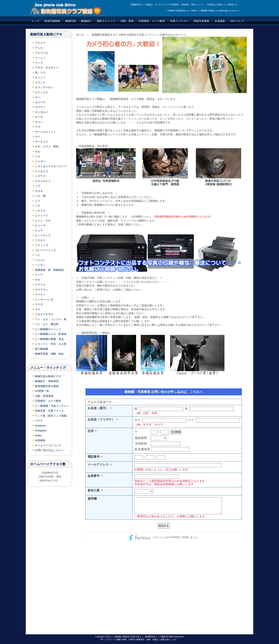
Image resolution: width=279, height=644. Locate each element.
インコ (39, 63)
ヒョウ (39, 230)
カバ (38, 97)
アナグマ (40, 43)
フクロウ (40, 240)
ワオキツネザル (44, 314)
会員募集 (220, 21)
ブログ (39, 421)
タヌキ (39, 191)
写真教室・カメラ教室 (152, 21)
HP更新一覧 (42, 391)
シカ (38, 156)
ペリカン (40, 260)
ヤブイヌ (40, 285)
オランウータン (44, 87)
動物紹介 (86, 21)
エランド (40, 82)
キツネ (39, 117)
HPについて (237, 21)
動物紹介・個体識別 (47, 381)
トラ (38, 201)
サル (38, 152)
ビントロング (43, 235)
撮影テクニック (106, 21)
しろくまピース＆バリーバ (51, 166)
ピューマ (40, 225)
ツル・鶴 (40, 196)
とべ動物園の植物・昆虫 (49, 339)
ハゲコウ (40, 211)
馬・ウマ (40, 73)
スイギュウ (42, 171)
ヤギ (38, 280)
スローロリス (43, 181)
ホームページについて (48, 445)
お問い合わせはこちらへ (49, 450)
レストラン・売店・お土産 (51, 344)
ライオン (40, 295)
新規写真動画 (52, 21)
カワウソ (40, 107)
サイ (38, 137)
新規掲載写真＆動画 (47, 386)
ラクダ (39, 304)
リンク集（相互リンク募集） (52, 416)
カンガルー (42, 112)
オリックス (42, 92)
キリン (39, 122)
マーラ (39, 275)
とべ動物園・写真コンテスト (52, 406)
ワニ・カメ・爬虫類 (47, 324)
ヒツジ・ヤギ (43, 221)
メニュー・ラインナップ (48, 368)
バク (38, 206)
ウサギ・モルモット (47, 68)
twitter (39, 435)
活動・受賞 (127, 21)
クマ (38, 127)
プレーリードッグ (45, 250)
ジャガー (40, 161)
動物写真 (71, 21)
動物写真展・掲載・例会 (49, 354)
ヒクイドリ (42, 216)
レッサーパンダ (44, 300)
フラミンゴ (42, 245)
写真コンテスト (179, 21)
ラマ (38, 309)
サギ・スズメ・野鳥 (47, 147)
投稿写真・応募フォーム (49, 411)
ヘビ (38, 255)
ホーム (80, 35)
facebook (40, 426)
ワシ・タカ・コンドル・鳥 (51, 319)
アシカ (39, 48)
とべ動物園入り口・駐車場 (51, 334)
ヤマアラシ (42, 290)
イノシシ (40, 58)
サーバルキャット (45, 132)
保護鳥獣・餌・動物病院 (49, 270)
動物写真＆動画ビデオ (46, 34)
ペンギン (40, 265)
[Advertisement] (50, 560)
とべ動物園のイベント (48, 329)
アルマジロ (42, 53)
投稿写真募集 (201, 21)
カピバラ (40, 102)
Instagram (41, 430)
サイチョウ (42, 142)
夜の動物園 (42, 349)
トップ (35, 21)
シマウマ (40, 176)
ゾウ (38, 186)
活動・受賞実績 (44, 396)
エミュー (40, 77)
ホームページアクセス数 (48, 464)
